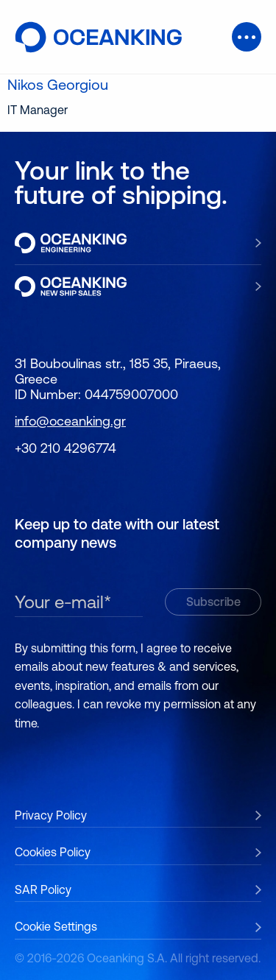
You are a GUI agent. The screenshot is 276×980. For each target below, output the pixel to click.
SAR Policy (43, 889)
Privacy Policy (51, 815)
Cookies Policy (53, 852)
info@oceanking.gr (70, 421)
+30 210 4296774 (66, 448)
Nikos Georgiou (58, 84)
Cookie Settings (56, 926)
